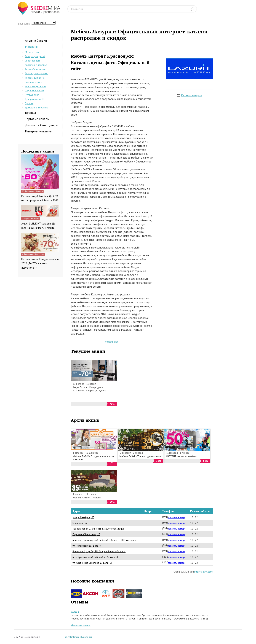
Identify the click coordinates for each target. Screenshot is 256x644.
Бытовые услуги (34, 82)
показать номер (176, 517)
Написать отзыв (81, 625)
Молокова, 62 (80, 523)
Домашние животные (37, 108)
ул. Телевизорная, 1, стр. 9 (87, 546)
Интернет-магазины (39, 131)
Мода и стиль (32, 52)
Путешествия (32, 95)
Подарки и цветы (34, 90)
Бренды (30, 113)
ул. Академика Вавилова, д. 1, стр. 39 (93, 563)
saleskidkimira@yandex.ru (79, 637)
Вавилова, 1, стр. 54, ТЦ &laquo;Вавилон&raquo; (99, 551)
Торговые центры (37, 119)
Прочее (29, 103)
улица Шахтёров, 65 (83, 517)
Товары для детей (35, 56)
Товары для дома (35, 78)
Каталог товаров (191, 95)
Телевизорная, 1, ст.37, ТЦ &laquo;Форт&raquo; (99, 529)
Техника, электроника (37, 73)
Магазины (32, 47)
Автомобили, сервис (36, 69)
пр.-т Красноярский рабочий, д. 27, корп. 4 (95, 557)
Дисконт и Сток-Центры (42, 125)
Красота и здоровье (36, 65)
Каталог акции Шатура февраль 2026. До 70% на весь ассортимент (40, 263)
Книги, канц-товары (35, 86)
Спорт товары (32, 61)
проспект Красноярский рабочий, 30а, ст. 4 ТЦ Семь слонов (105, 540)
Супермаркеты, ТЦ (35, 99)
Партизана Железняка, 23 (86, 534)
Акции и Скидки (36, 41)
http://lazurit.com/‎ (204, 572)
